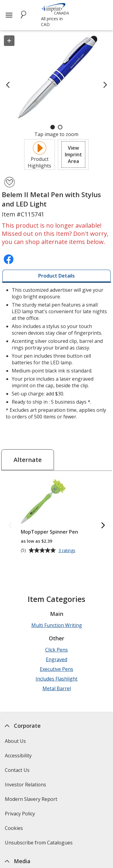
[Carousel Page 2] (60, 127)
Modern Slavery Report (32, 801)
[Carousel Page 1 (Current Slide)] (53, 127)
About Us (15, 741)
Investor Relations (26, 787)
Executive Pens (56, 669)
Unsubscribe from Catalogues (39, 845)
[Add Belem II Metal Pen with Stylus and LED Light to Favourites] (9, 182)
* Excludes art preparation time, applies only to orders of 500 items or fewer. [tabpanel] (56, 353)
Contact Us (17, 770)
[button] (73, 154)
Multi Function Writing (57, 625)
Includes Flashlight (56, 679)
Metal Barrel (57, 688)
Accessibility (18, 756)
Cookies (15, 830)
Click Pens (56, 650)
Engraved (56, 659)
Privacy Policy (21, 816)
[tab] (57, 276)
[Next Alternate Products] (103, 526)
